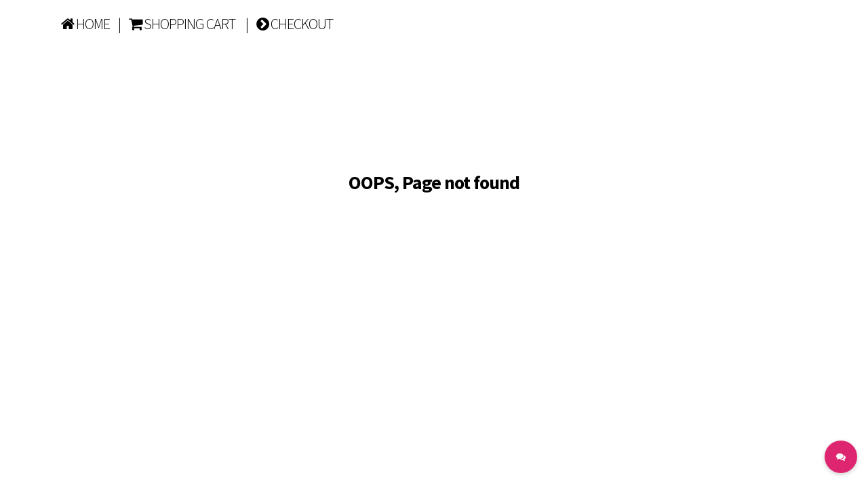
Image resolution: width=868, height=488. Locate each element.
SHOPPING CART (182, 24)
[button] (841, 457)
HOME (85, 24)
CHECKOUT (295, 24)
